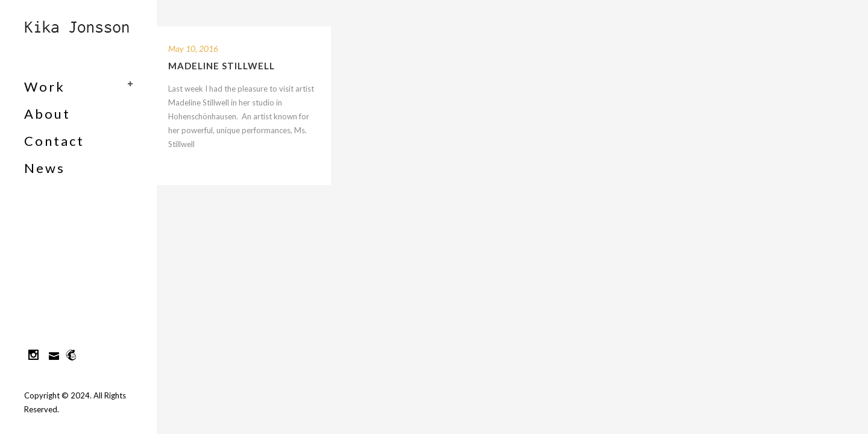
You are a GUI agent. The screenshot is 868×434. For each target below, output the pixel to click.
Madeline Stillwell (222, 66)
